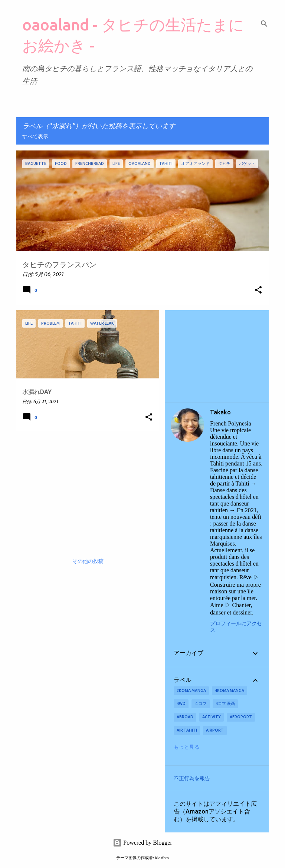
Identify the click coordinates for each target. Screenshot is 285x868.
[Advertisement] (85, 488)
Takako (220, 412)
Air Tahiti (187, 730)
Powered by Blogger (142, 843)
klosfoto (162, 858)
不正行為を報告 (192, 778)
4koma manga (230, 690)
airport (215, 730)
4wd (181, 703)
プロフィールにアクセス (236, 627)
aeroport (241, 717)
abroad (185, 717)
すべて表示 (35, 137)
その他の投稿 (88, 561)
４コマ (201, 703)
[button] (258, 290)
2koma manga (191, 690)
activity (212, 717)
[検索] (264, 24)
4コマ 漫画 (225, 703)
